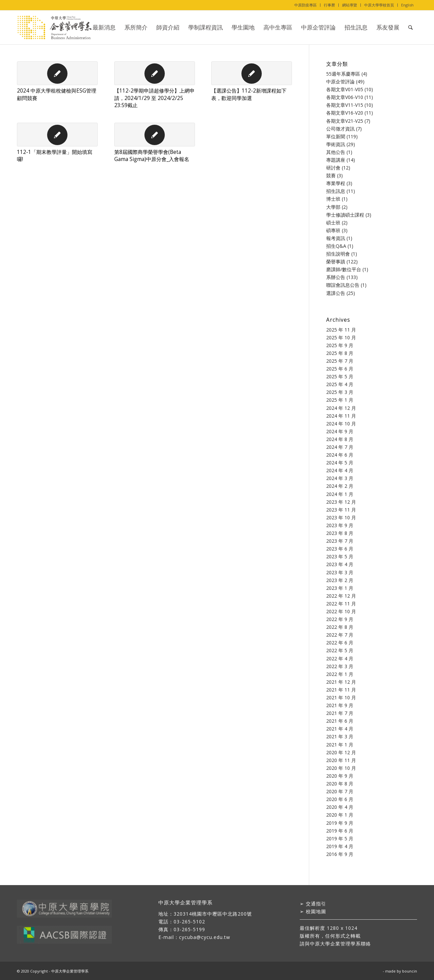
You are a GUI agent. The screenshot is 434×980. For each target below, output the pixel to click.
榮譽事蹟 (336, 262)
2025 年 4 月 (340, 384)
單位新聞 (336, 136)
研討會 (333, 168)
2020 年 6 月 (340, 799)
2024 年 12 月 (341, 408)
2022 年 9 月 (340, 619)
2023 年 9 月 (340, 525)
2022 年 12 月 (341, 596)
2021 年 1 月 (340, 745)
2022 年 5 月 (340, 650)
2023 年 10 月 (341, 517)
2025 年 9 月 (340, 345)
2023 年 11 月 (341, 510)
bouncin (410, 971)
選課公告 (336, 293)
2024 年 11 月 (341, 416)
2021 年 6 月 (340, 721)
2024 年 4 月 (340, 470)
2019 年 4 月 (340, 846)
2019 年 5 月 (340, 838)
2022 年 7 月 (340, 635)
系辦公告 (336, 277)
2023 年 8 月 (340, 533)
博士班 (333, 199)
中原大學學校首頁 (379, 5)
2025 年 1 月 (340, 400)
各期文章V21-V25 (345, 121)
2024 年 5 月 (340, 463)
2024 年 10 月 (341, 424)
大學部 (333, 207)
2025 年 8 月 (340, 353)
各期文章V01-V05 (345, 89)
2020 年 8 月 (340, 784)
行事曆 (329, 5)
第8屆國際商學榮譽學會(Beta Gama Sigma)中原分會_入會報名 (152, 156)
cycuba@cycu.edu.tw (205, 937)
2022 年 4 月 (340, 658)
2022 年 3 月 (340, 666)
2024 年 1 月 (340, 494)
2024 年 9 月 (340, 431)
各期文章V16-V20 (345, 113)
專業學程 (336, 183)
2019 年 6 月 (340, 831)
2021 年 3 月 (340, 736)
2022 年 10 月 (341, 611)
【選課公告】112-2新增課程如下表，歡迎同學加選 (249, 94)
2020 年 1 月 (340, 815)
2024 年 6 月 (340, 455)
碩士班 (333, 223)
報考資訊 (336, 238)
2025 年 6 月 (340, 369)
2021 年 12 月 (341, 682)
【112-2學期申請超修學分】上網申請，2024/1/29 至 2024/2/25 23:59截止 (154, 98)
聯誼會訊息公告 (343, 285)
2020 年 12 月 (341, 752)
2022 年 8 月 (340, 627)
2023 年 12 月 (341, 502)
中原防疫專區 (305, 5)
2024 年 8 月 (340, 439)
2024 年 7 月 (340, 447)
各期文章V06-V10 (345, 97)
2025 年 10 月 (341, 337)
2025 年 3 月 (340, 392)
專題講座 (336, 160)
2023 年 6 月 (340, 549)
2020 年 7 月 (340, 791)
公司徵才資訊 (340, 129)
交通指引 (316, 904)
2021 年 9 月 (340, 705)
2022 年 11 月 (341, 604)
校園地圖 (316, 911)
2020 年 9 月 (340, 776)
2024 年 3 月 (340, 478)
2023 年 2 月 (340, 580)
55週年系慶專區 (343, 74)
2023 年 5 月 (340, 556)
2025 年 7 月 (340, 361)
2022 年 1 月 (340, 674)
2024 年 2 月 (340, 486)
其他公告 (336, 152)
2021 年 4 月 (340, 729)
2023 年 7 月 (340, 541)
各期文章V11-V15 (345, 105)
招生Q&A (336, 246)
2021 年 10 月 (341, 697)
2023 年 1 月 (340, 588)
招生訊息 (336, 191)
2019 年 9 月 (340, 823)
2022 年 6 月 (340, 643)
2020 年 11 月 (341, 760)
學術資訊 (336, 144)
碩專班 (333, 230)
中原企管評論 (340, 82)
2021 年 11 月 (341, 690)
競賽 (331, 175)
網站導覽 (350, 5)
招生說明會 (338, 254)
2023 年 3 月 (340, 572)
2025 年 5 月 (340, 376)
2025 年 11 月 (341, 330)
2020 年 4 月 (340, 807)
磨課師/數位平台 (344, 269)
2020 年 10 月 (341, 768)
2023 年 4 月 (340, 564)
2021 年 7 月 (340, 713)
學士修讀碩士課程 (345, 215)
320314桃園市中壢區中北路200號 (213, 914)
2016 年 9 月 (340, 854)
